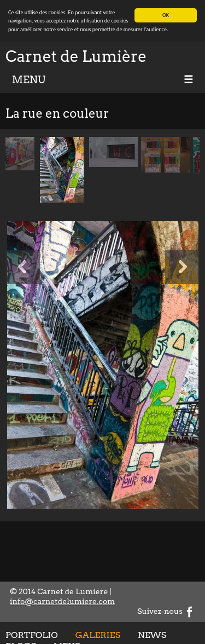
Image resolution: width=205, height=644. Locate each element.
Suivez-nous (166, 611)
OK (166, 15)
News (152, 634)
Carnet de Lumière (76, 56)
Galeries (98, 634)
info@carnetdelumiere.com (62, 601)
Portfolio (32, 634)
